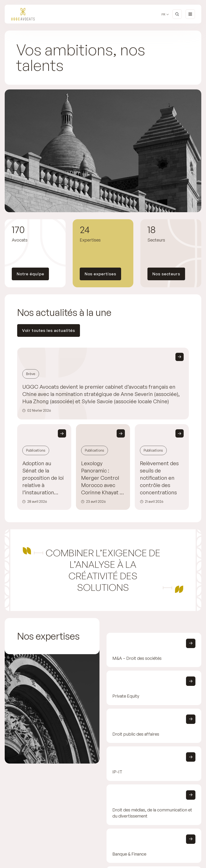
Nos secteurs (166, 274)
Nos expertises (100, 274)
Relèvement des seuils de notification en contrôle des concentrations (159, 478)
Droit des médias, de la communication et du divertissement (152, 813)
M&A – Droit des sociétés (137, 658)
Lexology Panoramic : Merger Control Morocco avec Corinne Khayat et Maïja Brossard (103, 478)
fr (163, 14)
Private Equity (126, 696)
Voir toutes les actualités (49, 330)
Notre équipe (30, 274)
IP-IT (117, 772)
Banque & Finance (129, 854)
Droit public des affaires (136, 734)
